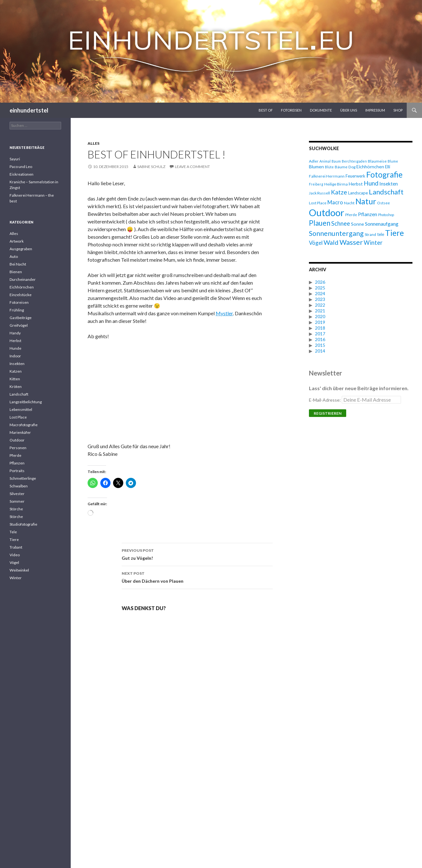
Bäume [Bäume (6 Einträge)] (341, 167)
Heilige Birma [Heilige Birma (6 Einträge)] (336, 184)
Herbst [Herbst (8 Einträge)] (356, 184)
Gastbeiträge (21, 318)
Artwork (17, 241)
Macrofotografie (24, 425)
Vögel (14, 562)
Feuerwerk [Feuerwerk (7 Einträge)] (355, 176)
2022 (320, 305)
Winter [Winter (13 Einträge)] (373, 243)
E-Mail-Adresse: (355, 400)
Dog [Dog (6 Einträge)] (352, 167)
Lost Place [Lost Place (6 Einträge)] (318, 203)
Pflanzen (17, 463)
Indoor (15, 356)
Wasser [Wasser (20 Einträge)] (351, 242)
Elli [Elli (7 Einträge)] (388, 167)
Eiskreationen (21, 174)
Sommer (17, 501)
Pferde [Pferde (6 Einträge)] (351, 215)
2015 (320, 345)
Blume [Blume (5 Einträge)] (393, 161)
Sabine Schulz (151, 167)
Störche (16, 509)
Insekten (17, 364)
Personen (18, 448)
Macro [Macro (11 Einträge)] (335, 202)
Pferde (15, 455)
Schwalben (19, 486)
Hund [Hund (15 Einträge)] (371, 183)
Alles (93, 143)
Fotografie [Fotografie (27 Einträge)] (384, 175)
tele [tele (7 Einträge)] (381, 234)
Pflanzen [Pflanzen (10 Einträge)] (368, 214)
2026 (320, 282)
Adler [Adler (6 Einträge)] (314, 161)
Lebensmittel (21, 409)
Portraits (17, 471)
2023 (320, 299)
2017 (320, 334)
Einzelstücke (21, 295)
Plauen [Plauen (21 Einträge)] (320, 223)
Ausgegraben (21, 249)
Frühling (17, 310)
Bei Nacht (18, 264)
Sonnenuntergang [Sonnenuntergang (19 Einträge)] (336, 233)
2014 (320, 351)
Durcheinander (23, 279)
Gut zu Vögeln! (197, 554)
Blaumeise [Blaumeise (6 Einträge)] (377, 161)
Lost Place (18, 417)
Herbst (15, 341)
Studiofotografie (23, 524)
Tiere (14, 540)
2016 (320, 339)
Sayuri (15, 159)
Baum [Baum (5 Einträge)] (336, 161)
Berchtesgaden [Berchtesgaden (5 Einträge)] (354, 161)
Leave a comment (192, 167)
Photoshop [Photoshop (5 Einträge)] (386, 215)
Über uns (349, 110)
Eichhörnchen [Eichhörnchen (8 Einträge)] (370, 167)
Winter (16, 578)
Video (15, 555)
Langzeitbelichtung (26, 402)
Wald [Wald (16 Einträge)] (331, 242)
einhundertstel (29, 110)
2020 (320, 316)
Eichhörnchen (22, 287)
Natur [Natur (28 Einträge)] (366, 201)
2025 (320, 288)
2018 (320, 328)
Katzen (16, 371)
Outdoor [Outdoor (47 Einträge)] (327, 212)
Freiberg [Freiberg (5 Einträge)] (316, 184)
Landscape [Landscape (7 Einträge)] (358, 193)
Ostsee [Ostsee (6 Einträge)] (383, 203)
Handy (15, 333)
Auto (14, 256)
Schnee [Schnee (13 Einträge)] (341, 223)
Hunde (15, 348)
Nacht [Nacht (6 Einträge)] (349, 203)
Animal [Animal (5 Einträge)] (325, 161)
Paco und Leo (21, 167)
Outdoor (17, 440)
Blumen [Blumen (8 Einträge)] (316, 167)
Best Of (266, 110)
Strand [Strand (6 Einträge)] (370, 234)
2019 (320, 322)
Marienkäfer (20, 432)
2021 (320, 311)
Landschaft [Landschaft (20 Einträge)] (386, 192)
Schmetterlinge (23, 478)
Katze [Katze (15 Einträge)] (339, 192)
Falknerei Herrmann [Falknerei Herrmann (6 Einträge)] (327, 176)
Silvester (17, 494)
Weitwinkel (19, 570)
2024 (320, 293)
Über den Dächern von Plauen (197, 577)
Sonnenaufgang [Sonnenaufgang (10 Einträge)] (382, 224)
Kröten (16, 387)
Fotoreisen (291, 110)
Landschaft (19, 394)
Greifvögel (19, 325)
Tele (13, 532)
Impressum (375, 110)
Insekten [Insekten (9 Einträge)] (389, 184)
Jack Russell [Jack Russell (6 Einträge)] (319, 193)
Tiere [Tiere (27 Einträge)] (394, 233)
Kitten (15, 379)
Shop (398, 110)
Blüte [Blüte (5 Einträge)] (329, 167)
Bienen (16, 272)
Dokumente (321, 110)
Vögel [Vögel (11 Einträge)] (316, 243)
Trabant (16, 547)
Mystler (224, 313)
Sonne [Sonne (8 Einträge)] (358, 224)
